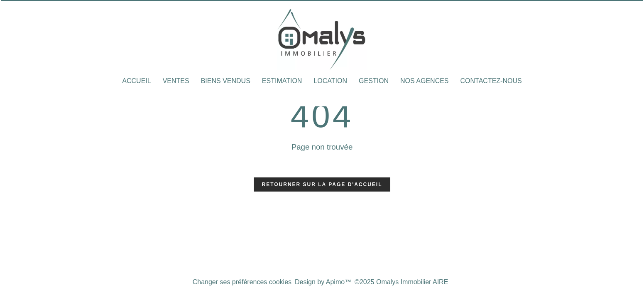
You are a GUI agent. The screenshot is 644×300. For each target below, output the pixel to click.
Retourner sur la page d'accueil (322, 184)
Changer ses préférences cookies (242, 282)
